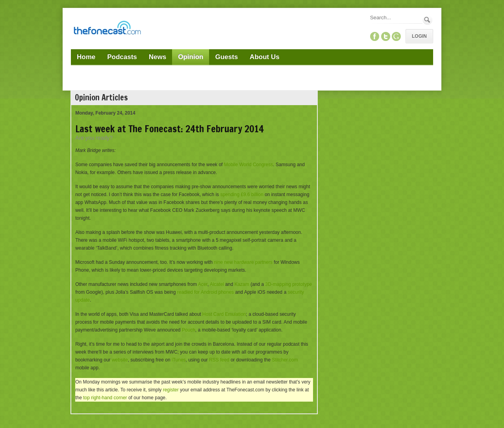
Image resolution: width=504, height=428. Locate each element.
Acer (203, 284)
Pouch (189, 330)
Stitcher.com (285, 360)
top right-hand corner (105, 398)
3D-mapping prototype (289, 284)
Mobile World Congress (249, 165)
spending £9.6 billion (242, 195)
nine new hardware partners (243, 262)
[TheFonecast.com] (107, 29)
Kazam (242, 284)
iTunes (179, 360)
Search (427, 20)
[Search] (396, 18)
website (120, 360)
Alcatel (217, 284)
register (171, 390)
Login (419, 36)
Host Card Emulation (224, 314)
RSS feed (219, 360)
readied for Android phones (206, 292)
